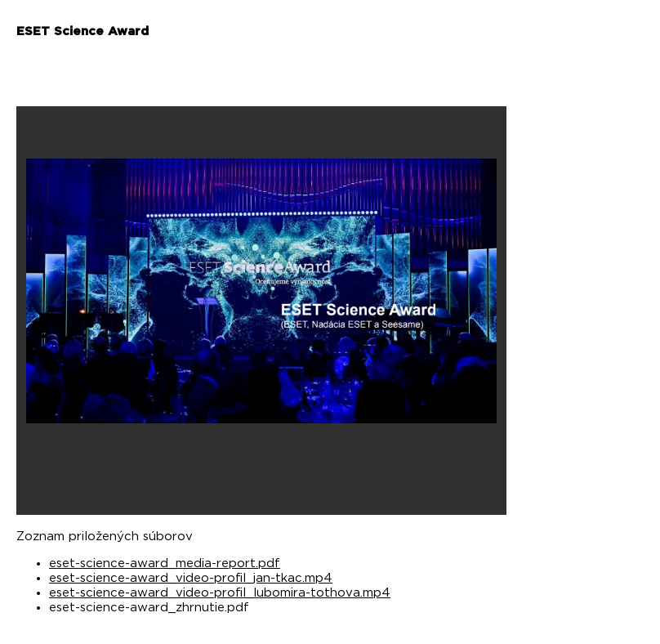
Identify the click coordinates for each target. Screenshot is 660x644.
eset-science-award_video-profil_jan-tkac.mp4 (191, 578)
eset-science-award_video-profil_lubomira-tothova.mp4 (220, 593)
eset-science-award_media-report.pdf (165, 563)
